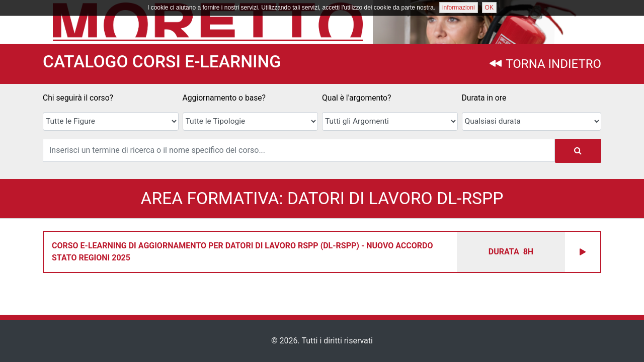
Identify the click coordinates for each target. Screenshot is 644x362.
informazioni (459, 8)
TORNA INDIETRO (545, 64)
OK (489, 8)
